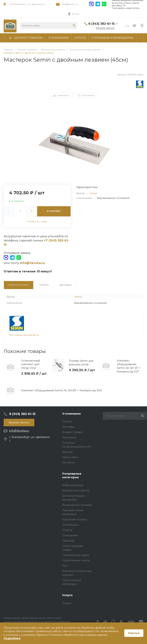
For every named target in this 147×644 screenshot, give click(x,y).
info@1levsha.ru (70, 4)
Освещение (70, 535)
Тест (65, 566)
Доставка (68, 427)
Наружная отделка (75, 519)
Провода (68, 541)
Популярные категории (72, 475)
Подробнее (12, 638)
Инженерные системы (77, 505)
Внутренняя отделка (76, 491)
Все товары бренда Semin (24, 335)
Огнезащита (70, 525)
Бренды (67, 452)
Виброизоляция (73, 485)
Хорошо (134, 633)
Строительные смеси (76, 560)
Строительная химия (76, 555)
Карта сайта (70, 457)
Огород (67, 530)
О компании (71, 414)
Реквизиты (69, 437)
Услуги (67, 595)
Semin (93, 193)
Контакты (68, 463)
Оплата (67, 422)
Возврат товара (72, 432)
